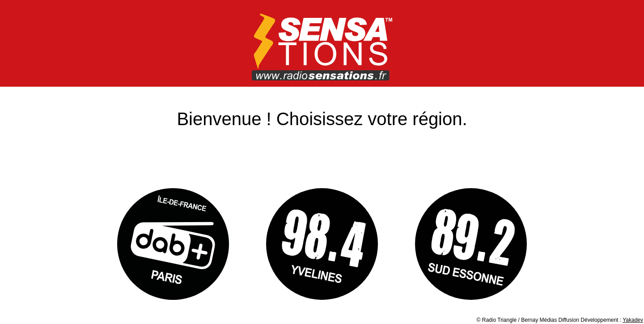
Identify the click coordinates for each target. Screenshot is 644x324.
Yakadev (633, 320)
